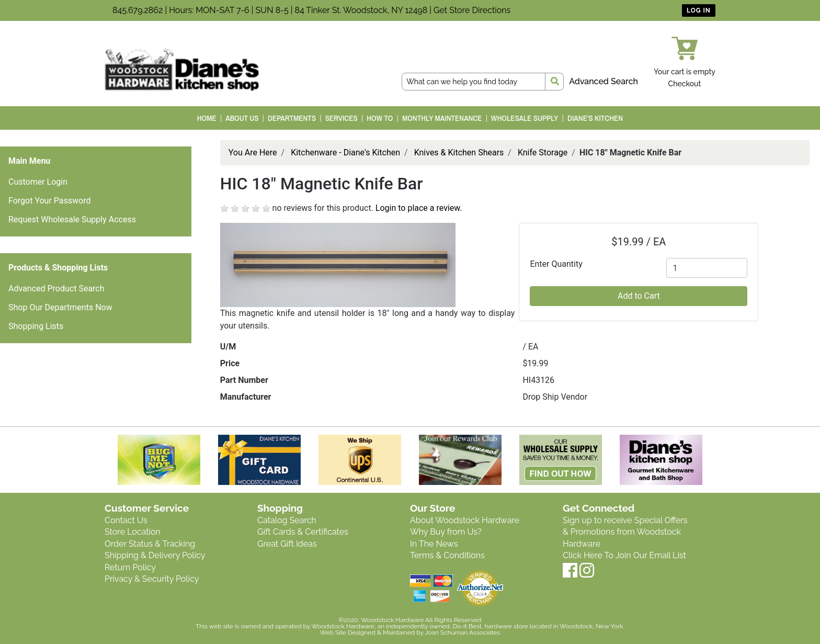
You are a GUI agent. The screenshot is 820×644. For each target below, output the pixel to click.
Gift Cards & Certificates (303, 532)
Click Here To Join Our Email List (624, 555)
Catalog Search (287, 520)
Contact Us (126, 520)
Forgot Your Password (50, 201)
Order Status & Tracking (150, 544)
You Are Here (253, 152)
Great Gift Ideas (287, 544)
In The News (434, 544)
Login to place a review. (419, 208)
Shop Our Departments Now (60, 307)
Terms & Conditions (447, 555)
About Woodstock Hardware (465, 520)
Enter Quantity (556, 264)
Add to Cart (639, 296)
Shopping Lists (36, 326)
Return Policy (130, 567)
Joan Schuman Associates (462, 632)
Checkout (685, 84)
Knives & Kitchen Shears (459, 152)
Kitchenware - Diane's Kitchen (345, 152)
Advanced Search (603, 81)
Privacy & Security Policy (152, 579)
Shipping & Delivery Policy (155, 555)
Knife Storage (543, 152)
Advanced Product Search (56, 289)
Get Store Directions (472, 10)
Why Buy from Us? (446, 532)
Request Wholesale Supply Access (72, 219)
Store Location (133, 532)
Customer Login (38, 182)
